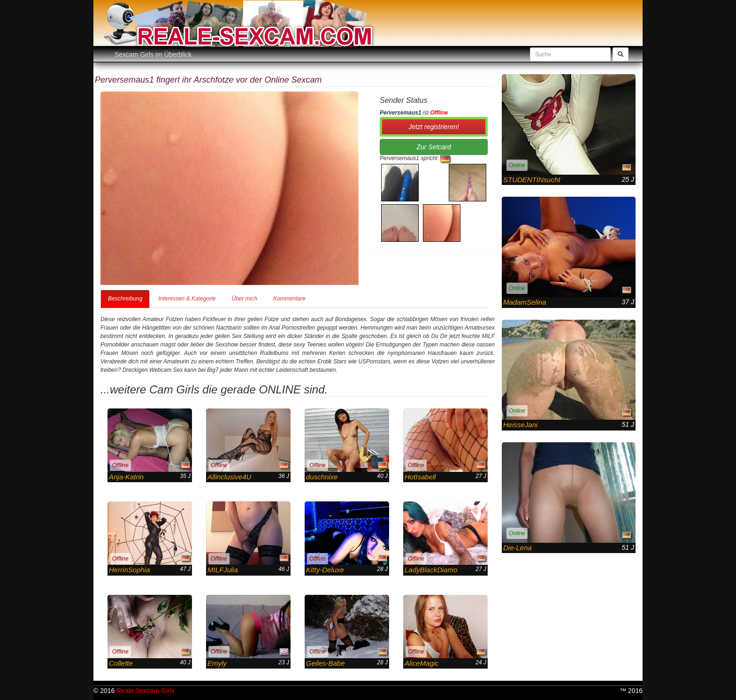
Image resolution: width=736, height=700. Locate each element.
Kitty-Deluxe (325, 570)
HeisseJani (520, 425)
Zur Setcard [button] (433, 147)
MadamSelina (525, 302)
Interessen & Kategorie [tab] (187, 299)
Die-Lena (517, 548)
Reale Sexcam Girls (146, 691)
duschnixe (322, 477)
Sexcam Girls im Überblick (153, 54)
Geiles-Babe (326, 663)
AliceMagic (422, 663)
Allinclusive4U (229, 477)
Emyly (217, 663)
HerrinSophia (130, 570)
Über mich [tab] (244, 299)
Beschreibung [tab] (125, 299)
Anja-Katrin (126, 477)
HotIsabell (420, 477)
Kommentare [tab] (289, 299)
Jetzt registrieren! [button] (433, 127)
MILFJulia (223, 570)
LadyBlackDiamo (431, 570)
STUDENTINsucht (532, 180)
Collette (121, 663)
